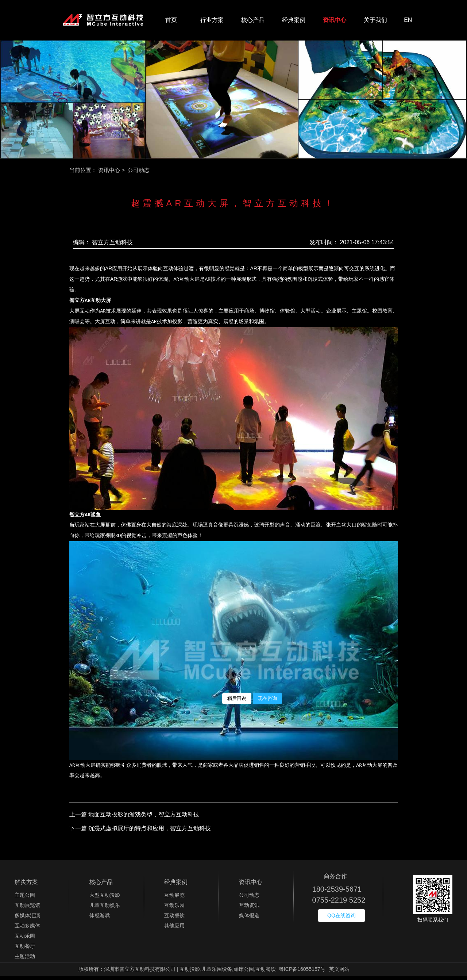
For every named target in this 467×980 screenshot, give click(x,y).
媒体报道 (249, 919)
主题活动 (25, 960)
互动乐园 (25, 940)
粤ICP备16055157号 (302, 973)
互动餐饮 (174, 919)
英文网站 (339, 973)
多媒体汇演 (27, 919)
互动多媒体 (27, 930)
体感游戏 (100, 919)
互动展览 (174, 899)
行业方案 (212, 22)
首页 (171, 22)
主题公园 (25, 899)
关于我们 (375, 22)
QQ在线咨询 (341, 919)
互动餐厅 (25, 950)
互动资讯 (249, 909)
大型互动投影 (105, 899)
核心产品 (253, 22)
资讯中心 (335, 22)
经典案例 (294, 22)
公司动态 (249, 899)
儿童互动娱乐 (105, 909)
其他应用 (174, 930)
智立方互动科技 (112, 246)
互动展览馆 (27, 909)
